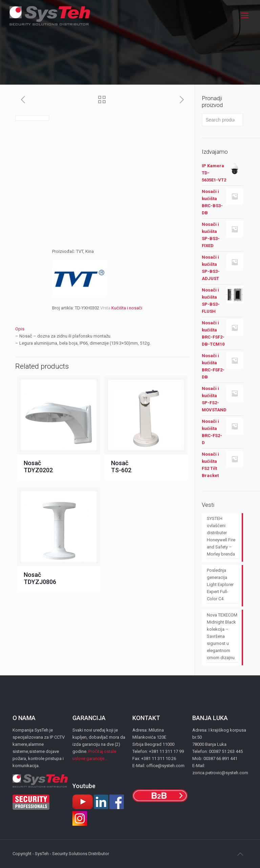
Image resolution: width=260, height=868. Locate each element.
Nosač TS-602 (121, 466)
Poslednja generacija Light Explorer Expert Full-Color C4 (220, 584)
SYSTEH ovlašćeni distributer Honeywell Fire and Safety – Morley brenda (221, 536)
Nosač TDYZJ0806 (40, 578)
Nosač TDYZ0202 (38, 466)
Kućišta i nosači (127, 308)
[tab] (102, 329)
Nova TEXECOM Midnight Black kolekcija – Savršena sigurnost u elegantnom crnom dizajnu (222, 636)
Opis (20, 329)
